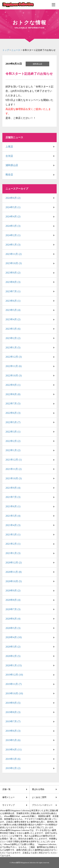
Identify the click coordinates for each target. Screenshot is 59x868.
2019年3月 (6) (13, 759)
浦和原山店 (12, 165)
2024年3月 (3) (13, 226)
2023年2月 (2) (13, 338)
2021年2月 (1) (13, 544)
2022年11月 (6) (14, 366)
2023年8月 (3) (13, 282)
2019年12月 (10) (14, 675)
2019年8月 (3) (13, 712)
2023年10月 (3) (14, 263)
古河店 (9, 156)
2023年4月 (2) (13, 319)
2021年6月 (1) (13, 506)
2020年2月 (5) (13, 656)
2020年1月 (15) (14, 665)
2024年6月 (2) (13, 198)
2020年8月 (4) (13, 600)
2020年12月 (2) (14, 563)
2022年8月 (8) (13, 394)
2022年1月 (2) (13, 450)
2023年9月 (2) (13, 273)
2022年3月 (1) (13, 432)
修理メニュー (8, 797)
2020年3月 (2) (13, 647)
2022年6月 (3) (13, 413)
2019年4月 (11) (14, 750)
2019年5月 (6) (13, 740)
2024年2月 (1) (13, 235)
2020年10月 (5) (14, 581)
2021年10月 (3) (14, 478)
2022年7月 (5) (13, 404)
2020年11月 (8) (14, 572)
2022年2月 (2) (13, 441)
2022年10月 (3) (14, 376)
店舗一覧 (6, 789)
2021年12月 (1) (14, 460)
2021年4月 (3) (13, 525)
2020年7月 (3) (13, 609)
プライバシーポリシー (42, 805)
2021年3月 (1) (13, 535)
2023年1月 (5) (13, 348)
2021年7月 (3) (13, 497)
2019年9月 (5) (13, 703)
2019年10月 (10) (14, 693)
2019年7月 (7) (13, 721)
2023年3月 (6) (13, 329)
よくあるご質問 (39, 797)
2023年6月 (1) (13, 301)
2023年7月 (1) (13, 291)
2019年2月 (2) (13, 768)
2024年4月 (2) (13, 216)
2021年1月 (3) (13, 553)
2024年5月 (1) (13, 207)
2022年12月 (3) (14, 357)
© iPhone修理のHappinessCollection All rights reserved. (29, 863)
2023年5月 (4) (13, 310)
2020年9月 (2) (13, 591)
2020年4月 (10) (14, 637)
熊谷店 (9, 175)
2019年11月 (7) (14, 684)
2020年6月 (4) (13, 619)
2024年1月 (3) (13, 245)
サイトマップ (8, 805)
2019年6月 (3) (13, 731)
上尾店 (9, 147)
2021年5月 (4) (13, 516)
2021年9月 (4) (13, 488)
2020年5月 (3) (13, 628)
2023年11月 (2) (14, 254)
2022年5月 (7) (13, 422)
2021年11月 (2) (14, 469)
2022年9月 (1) (13, 385)
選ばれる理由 (38, 789)
